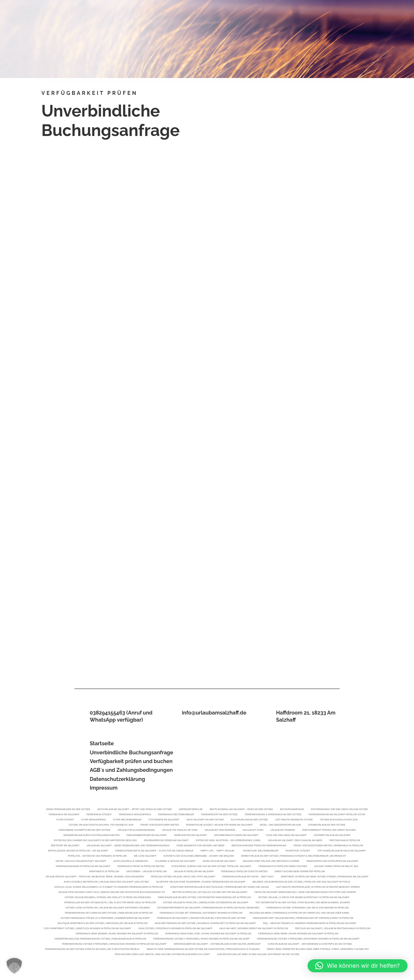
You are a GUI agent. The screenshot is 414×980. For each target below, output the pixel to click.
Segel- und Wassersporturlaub (280, 825)
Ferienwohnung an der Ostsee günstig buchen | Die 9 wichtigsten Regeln (92, 950)
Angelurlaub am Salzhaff (219, 862)
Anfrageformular (191, 810)
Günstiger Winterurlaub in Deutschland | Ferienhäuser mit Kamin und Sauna (219, 888)
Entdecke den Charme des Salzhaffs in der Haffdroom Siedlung (95, 841)
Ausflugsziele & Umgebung (131, 862)
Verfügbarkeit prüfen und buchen (131, 761)
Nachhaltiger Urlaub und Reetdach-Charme (271, 862)
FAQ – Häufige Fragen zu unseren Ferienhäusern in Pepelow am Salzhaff (310, 924)
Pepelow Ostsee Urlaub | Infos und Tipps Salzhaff (183, 877)
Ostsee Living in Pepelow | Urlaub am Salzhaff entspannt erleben (108, 908)
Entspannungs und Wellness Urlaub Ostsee (340, 810)
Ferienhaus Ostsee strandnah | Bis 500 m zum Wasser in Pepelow (308, 908)
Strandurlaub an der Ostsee (327, 825)
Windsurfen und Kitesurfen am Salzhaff (332, 862)
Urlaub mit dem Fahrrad (220, 831)
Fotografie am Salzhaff (164, 820)
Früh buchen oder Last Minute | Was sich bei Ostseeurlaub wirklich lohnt (162, 955)
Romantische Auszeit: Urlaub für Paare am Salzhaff (219, 825)
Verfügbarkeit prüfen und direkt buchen (329, 831)
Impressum (103, 788)
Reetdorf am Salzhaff (65, 846)
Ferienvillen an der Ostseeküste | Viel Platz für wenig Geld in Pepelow (110, 903)
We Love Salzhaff (145, 856)
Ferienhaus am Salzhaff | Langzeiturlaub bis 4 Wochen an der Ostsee (201, 919)
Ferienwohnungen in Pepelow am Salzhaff (83, 867)
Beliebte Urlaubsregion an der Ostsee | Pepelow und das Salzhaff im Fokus (301, 882)
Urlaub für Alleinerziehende (136, 831)
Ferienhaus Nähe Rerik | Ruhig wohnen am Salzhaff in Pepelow (298, 934)
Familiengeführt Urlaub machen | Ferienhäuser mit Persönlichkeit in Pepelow (303, 919)
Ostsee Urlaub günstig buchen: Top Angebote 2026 (101, 825)
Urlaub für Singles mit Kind (180, 831)
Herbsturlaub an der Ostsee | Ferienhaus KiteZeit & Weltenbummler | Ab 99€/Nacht (294, 856)
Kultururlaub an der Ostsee (249, 820)
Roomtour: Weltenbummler (261, 851)
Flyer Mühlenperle (94, 820)
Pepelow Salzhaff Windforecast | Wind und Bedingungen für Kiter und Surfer (305, 893)
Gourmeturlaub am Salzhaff (332, 836)
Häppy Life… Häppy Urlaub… (218, 851)
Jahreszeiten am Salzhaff (191, 836)
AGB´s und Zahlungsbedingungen (131, 770)
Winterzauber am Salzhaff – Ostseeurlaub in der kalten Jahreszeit (217, 945)
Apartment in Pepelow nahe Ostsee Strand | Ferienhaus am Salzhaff (325, 877)
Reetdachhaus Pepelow (345, 841)
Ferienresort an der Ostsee (219, 815)
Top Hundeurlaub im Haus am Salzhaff (342, 851)
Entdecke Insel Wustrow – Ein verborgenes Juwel (229, 841)
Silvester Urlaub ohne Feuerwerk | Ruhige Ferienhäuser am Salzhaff (201, 882)
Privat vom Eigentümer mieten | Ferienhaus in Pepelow (328, 846)
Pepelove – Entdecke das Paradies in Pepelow (97, 856)
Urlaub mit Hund (253, 831)
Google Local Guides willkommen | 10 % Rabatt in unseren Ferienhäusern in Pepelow (109, 888)
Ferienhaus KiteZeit (99, 815)
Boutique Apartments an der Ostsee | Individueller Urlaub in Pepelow (103, 924)
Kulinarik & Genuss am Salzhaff (175, 862)
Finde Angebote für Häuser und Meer (201, 846)
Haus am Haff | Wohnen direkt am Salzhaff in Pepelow (254, 929)
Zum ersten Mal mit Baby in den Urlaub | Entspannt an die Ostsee (258, 955)
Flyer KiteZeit (65, 820)
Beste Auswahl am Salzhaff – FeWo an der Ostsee (241, 810)
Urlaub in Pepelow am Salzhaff (194, 872)
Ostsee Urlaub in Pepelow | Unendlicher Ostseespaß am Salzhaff (206, 903)
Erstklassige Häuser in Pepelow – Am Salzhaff (78, 851)
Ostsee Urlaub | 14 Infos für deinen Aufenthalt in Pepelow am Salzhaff (304, 898)
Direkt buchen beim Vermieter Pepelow (300, 872)
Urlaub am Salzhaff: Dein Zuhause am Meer (295, 841)
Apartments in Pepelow (104, 872)
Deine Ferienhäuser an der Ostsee (68, 810)
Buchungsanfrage (292, 810)
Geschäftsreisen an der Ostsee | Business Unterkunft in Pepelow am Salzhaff (205, 924)
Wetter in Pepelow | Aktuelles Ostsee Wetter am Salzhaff (210, 893)
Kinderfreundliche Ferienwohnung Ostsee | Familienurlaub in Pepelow (100, 939)
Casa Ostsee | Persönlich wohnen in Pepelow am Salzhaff (175, 929)
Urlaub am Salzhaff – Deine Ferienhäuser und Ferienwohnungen (128, 846)
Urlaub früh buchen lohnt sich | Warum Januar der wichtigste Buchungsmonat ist (112, 893)
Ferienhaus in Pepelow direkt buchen (283, 867)
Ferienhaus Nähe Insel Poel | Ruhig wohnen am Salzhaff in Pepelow (208, 934)
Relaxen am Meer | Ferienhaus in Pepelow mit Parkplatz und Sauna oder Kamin (299, 913)
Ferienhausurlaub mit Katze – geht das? (248, 877)
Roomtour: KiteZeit (298, 851)
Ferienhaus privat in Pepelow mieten (141, 867)
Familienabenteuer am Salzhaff (147, 836)
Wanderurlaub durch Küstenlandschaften (91, 836)
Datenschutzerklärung (117, 779)
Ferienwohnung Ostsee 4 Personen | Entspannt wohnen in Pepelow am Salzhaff (308, 939)
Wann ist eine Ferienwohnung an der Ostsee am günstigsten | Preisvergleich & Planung (203, 950)
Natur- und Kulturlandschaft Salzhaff (81, 862)
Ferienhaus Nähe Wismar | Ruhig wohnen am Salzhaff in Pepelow (117, 934)
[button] (14, 966)
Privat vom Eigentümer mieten (160, 825)
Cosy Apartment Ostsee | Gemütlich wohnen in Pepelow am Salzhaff (87, 929)
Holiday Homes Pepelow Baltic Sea (336, 867)
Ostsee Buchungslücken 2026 (339, 820)
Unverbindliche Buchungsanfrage (131, 753)
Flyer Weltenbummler (127, 820)
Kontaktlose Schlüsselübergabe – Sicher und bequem (199, 856)
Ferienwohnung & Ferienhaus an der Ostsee (273, 815)
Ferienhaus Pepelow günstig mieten (244, 872)
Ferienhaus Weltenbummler (176, 815)
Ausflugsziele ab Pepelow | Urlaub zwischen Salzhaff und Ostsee (106, 882)
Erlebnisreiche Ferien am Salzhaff (166, 841)
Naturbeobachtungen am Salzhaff (236, 836)
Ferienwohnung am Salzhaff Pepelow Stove (337, 815)
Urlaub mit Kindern (283, 831)
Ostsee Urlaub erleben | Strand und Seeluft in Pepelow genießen (108, 898)
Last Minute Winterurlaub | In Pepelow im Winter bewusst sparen (318, 888)
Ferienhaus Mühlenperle (135, 815)
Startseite (102, 743)
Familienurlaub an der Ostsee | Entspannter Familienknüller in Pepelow (204, 898)
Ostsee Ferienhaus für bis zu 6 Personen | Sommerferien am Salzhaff (105, 919)
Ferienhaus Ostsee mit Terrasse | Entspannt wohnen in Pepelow (201, 913)
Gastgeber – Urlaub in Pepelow (146, 872)
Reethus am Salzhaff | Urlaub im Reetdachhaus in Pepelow (333, 929)
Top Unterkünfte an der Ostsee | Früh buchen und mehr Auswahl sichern (303, 903)
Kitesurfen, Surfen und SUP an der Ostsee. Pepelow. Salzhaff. (212, 867)
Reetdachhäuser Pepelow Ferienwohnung (259, 846)
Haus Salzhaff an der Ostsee (205, 820)
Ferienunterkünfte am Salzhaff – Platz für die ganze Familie (154, 851)
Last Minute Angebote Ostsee (294, 820)
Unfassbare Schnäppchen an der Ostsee (84, 831)
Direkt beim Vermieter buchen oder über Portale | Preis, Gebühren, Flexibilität (318, 950)
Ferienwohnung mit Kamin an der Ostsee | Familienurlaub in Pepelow (109, 913)
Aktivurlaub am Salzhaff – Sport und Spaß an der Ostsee (135, 810)
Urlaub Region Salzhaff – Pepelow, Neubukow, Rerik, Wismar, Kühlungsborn (95, 877)
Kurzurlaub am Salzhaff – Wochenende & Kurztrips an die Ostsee (310, 945)
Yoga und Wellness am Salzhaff (286, 836)
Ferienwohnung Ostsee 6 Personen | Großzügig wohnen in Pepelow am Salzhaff (114, 945)
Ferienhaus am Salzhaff (64, 815)
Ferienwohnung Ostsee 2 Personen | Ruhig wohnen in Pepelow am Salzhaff (202, 939)
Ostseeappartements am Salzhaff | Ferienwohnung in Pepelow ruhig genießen (208, 908)
